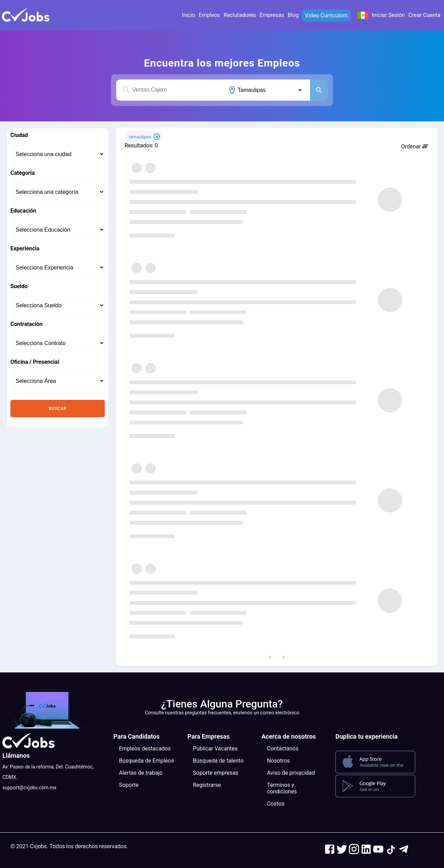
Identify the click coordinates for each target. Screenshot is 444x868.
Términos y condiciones (282, 788)
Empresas (272, 15)
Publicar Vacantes (215, 749)
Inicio (188, 15)
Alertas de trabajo (141, 773)
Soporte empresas (216, 773)
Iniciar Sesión (388, 15)
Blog (293, 15)
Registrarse (207, 785)
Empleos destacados (145, 749)
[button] (26, 15)
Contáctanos (283, 749)
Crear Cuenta (424, 15)
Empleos (210, 15)
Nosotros (279, 761)
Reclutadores (240, 15)
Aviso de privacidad (291, 773)
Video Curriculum (326, 15)
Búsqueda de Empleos (146, 761)
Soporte (129, 785)
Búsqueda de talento (218, 761)
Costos (276, 804)
